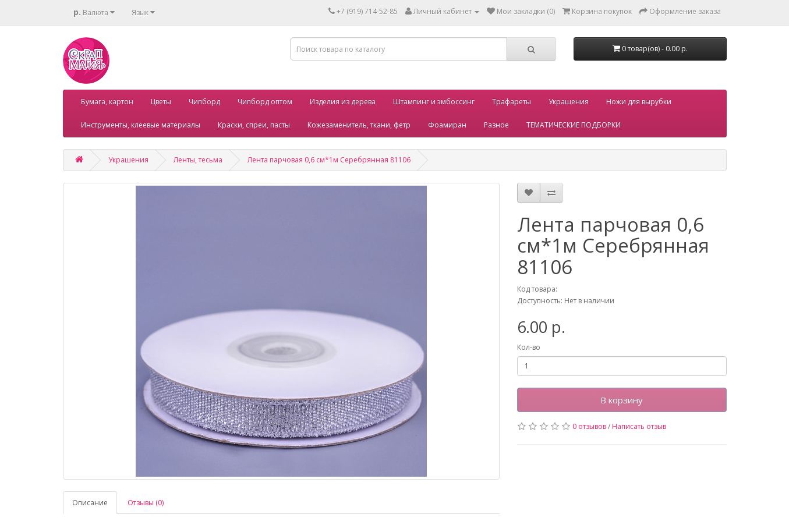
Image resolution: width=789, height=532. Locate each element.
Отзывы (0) (146, 503)
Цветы (161, 102)
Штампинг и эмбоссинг (434, 102)
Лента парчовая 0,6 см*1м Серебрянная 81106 (329, 160)
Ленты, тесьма (198, 160)
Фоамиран (447, 125)
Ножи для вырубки (639, 102)
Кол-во (529, 347)
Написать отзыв (639, 426)
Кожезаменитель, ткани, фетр (359, 125)
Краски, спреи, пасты (254, 125)
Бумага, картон (107, 102)
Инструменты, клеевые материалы (141, 125)
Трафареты (512, 102)
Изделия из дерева (343, 102)
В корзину (622, 400)
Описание (90, 503)
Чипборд (204, 102)
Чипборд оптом (265, 102)
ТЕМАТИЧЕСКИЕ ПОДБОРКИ (574, 125)
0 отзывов (589, 426)
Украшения (569, 102)
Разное (496, 125)
